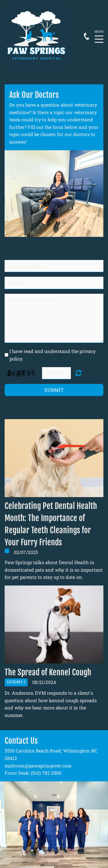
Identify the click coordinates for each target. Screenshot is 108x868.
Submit (54, 390)
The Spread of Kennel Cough (48, 672)
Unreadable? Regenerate (78, 373)
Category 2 (16, 682)
